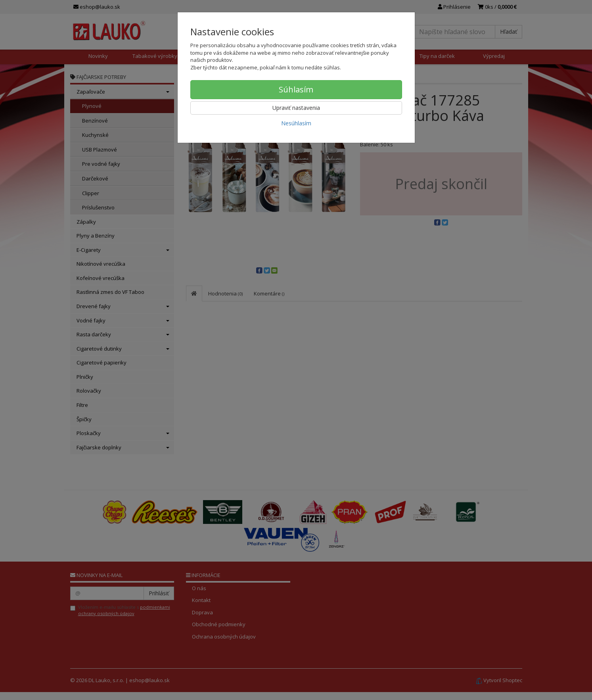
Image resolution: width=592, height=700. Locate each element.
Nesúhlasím (296, 123)
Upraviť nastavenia (296, 108)
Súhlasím (296, 89)
